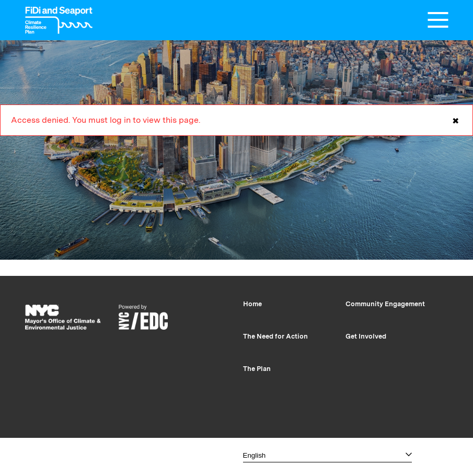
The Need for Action (275, 336)
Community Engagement (385, 304)
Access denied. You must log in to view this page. (236, 125)
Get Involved (366, 336)
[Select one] (327, 455)
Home (252, 304)
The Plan (257, 369)
